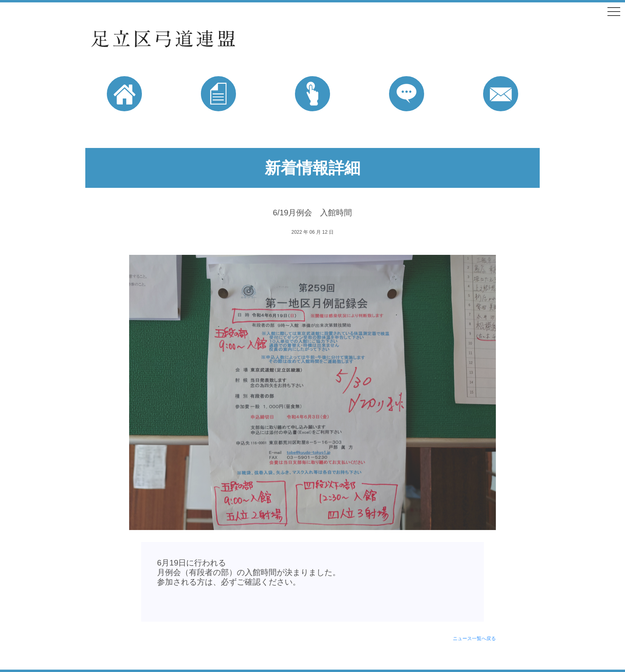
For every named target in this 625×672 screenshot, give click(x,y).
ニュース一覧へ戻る (474, 638)
